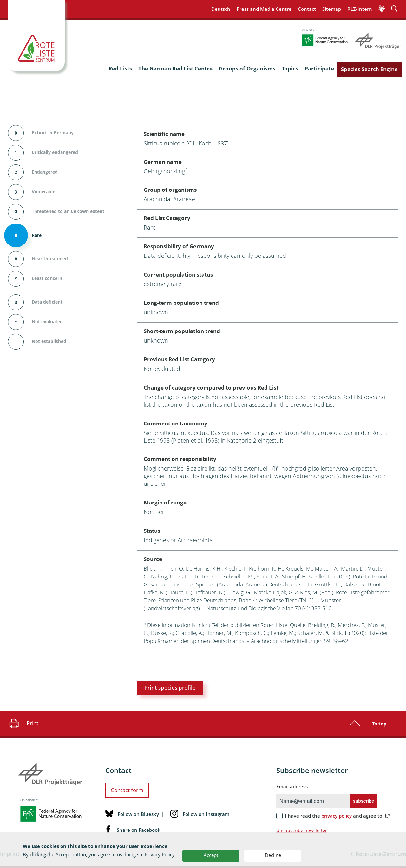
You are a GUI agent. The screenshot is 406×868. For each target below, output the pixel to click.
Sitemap (332, 9)
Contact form (127, 790)
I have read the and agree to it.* (338, 816)
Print (23, 723)
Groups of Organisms (247, 68)
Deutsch (221, 9)
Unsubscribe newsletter (302, 830)
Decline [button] (273, 855)
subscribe (363, 801)
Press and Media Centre (264, 9)
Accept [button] (211, 855)
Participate (319, 68)
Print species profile (170, 688)
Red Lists (120, 68)
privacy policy (337, 816)
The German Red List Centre (175, 68)
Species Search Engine (369, 69)
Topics (290, 68)
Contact (307, 9)
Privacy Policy (160, 854)
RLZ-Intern (360, 9)
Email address (292, 786)
